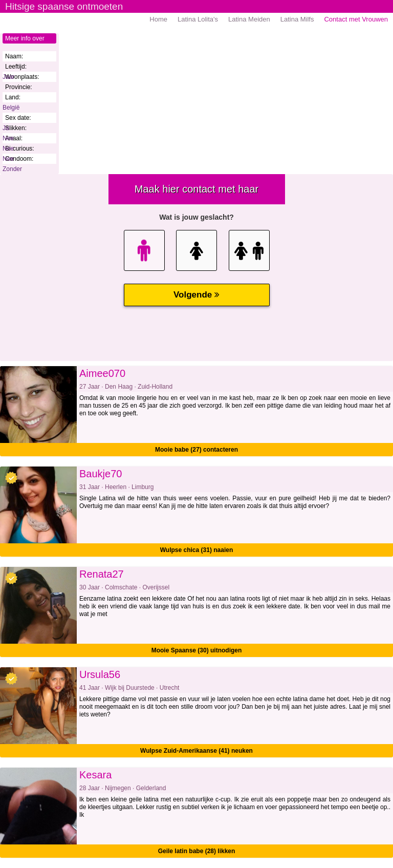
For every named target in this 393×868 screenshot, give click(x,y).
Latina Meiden (249, 19)
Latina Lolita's (198, 19)
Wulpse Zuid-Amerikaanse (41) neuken (196, 751)
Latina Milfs (297, 19)
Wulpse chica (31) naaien (197, 550)
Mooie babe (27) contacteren (196, 450)
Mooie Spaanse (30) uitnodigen (197, 650)
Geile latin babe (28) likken (197, 851)
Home (158, 19)
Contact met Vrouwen (356, 19)
